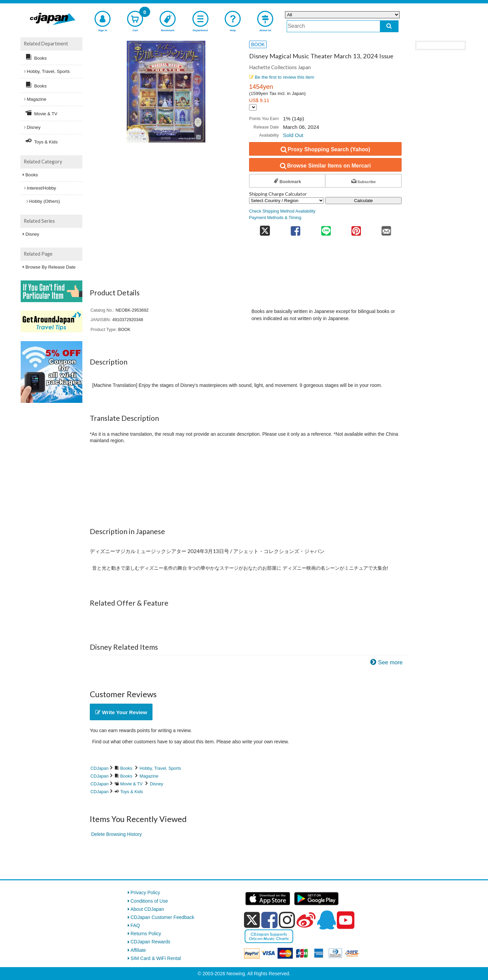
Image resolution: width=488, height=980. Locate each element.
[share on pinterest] (356, 229)
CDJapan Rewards (150, 942)
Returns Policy (146, 934)
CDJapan (99, 768)
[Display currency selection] (253, 107)
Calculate (364, 201)
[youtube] (346, 920)
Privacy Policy (145, 893)
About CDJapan (147, 909)
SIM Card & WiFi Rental (156, 958)
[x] (252, 920)
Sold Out (293, 135)
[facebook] (269, 920)
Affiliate (138, 950)
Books (126, 768)
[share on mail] (387, 229)
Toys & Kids (132, 792)
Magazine (149, 776)
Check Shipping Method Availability (282, 211)
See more (390, 662)
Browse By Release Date (50, 267)
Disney (156, 784)
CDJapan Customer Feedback (162, 917)
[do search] (389, 26)
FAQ (135, 925)
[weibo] (306, 920)
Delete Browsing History (116, 834)
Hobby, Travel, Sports (160, 768)
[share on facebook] (296, 229)
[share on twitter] (265, 229)
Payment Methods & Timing (275, 218)
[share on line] (326, 229)
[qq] (326, 920)
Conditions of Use (149, 901)
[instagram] (287, 920)
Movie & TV (131, 784)
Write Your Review (121, 712)
